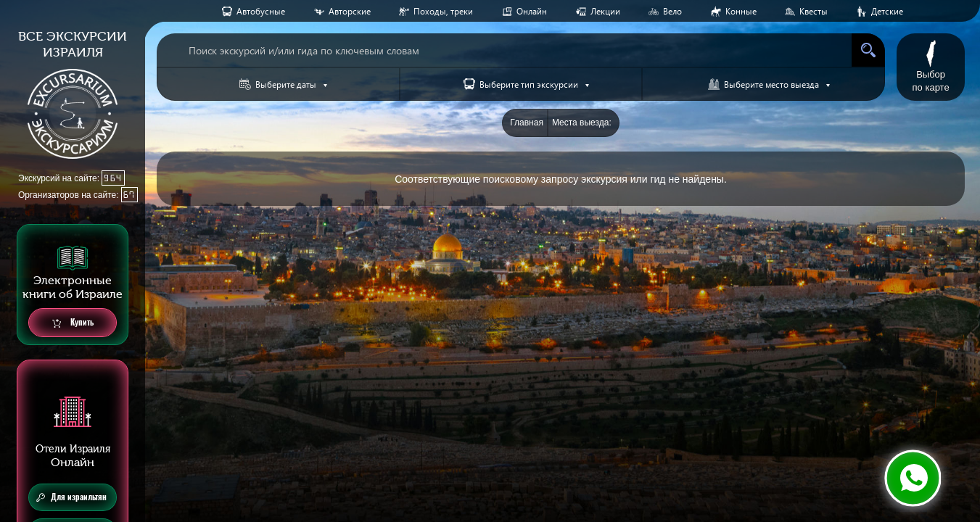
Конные (741, 11)
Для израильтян (71, 497)
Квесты (814, 11)
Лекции (605, 11)
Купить (73, 323)
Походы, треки (443, 11)
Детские (887, 11)
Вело (672, 11)
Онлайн (532, 11)
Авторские (350, 11)
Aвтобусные (261, 11)
